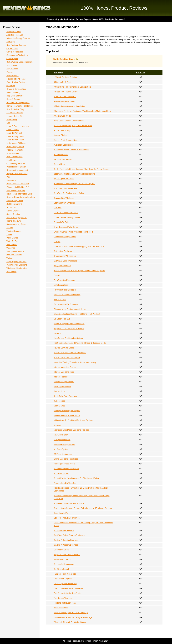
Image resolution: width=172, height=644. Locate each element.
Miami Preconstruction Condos (67, 415)
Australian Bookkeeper (63, 145)
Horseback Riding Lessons (18, 103)
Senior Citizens (13, 211)
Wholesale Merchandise (17, 268)
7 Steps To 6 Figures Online (66, 92)
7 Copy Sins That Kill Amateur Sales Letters (72, 87)
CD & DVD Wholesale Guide (66, 213)
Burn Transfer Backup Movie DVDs (69, 193)
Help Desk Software (15, 96)
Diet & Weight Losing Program (19, 62)
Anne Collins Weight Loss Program (69, 121)
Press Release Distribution (18, 184)
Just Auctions (59, 391)
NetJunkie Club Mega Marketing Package (71, 430)
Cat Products (12, 48)
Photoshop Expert (61, 473)
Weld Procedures (61, 608)
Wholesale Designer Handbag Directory (71, 613)
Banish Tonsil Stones (63, 159)
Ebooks (10, 72)
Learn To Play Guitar (15, 136)
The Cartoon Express (63, 579)
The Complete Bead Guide (65, 584)
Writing (9, 258)
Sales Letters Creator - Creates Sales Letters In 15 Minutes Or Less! (83, 508)
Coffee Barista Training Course (67, 217)
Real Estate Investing (16, 191)
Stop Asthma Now (61, 550)
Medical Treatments (15, 150)
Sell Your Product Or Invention (67, 518)
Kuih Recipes (59, 401)
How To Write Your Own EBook (67, 358)
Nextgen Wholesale (62, 440)
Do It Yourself (12, 65)
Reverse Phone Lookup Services (21, 197)
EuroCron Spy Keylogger (64, 280)
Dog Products (12, 69)
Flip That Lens (60, 300)
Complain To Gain (61, 222)
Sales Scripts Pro (61, 513)
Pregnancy (11, 180)
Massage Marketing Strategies (67, 411)
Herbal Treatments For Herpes (20, 106)
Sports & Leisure (14, 221)
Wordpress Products (15, 251)
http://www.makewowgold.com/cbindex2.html (70, 62)
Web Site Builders (14, 255)
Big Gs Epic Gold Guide (64, 59)
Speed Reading (13, 214)
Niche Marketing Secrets (64, 444)
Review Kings (27, 8)
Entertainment (13, 76)
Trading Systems (14, 231)
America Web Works (62, 116)
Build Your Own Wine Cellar (65, 188)
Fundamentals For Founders (66, 304)
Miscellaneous (13, 153)
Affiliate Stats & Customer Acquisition (69, 106)
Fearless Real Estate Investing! (67, 295)
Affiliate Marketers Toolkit (64, 101)
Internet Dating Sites (15, 116)
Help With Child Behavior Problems (69, 329)
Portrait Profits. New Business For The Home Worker (76, 478)
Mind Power (12, 160)
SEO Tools (11, 207)
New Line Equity (61, 435)
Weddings (11, 248)
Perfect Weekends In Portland (66, 469)
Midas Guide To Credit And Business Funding (73, 420)
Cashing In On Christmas (64, 203)
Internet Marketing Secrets (65, 367)
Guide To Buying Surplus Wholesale (69, 324)
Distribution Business (63, 251)
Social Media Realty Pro (64, 530)
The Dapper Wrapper (63, 598)
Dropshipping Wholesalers (65, 256)
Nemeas (57, 425)
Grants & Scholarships (16, 89)
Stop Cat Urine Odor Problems (67, 555)
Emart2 (57, 275)
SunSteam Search (61, 569)
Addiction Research (15, 35)
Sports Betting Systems (17, 218)
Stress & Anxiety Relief (16, 224)
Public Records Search (16, 167)
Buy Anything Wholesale (64, 198)
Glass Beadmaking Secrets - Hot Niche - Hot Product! (77, 314)
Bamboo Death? (61, 155)
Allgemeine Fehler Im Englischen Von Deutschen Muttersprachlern (82, 111)
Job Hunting (12, 119)
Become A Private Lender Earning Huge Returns (74, 174)
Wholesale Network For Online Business (71, 622)
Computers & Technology (17, 55)
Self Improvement (14, 204)
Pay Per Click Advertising (17, 174)
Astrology (10, 42)
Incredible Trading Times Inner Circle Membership (75, 362)
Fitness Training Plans (16, 79)
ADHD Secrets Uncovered (65, 97)
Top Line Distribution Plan (65, 603)
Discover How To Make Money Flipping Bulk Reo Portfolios (79, 246)
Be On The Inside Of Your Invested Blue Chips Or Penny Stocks (81, 169)
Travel (9, 234)
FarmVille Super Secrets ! (65, 290)
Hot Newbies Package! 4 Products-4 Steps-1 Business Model (80, 343)
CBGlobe (58, 208)
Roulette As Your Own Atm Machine (69, 503)
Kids (8, 123)
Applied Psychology (62, 130)
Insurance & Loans (15, 113)
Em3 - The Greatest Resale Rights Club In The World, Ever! (79, 271)
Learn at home (13, 130)
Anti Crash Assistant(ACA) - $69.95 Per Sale (73, 126)
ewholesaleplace (61, 285)
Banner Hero (59, 164)
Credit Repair (12, 59)
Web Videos (12, 245)
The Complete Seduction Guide (67, 593)
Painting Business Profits (64, 464)
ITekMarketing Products (64, 382)
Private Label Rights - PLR (18, 187)
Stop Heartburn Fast (62, 559)
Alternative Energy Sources (18, 38)
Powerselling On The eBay (65, 483)
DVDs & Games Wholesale (65, 261)
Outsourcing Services (16, 163)
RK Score (141, 72)
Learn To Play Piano (15, 140)
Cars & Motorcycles (15, 52)
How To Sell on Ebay (15, 109)
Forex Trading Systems (16, 82)
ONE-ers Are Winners (63, 454)
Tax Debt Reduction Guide (65, 574)
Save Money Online (15, 201)
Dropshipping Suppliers (16, 262)
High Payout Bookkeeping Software (69, 338)
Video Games (12, 238)
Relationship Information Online (20, 194)
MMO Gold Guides (14, 157)
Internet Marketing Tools (64, 372)
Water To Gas (12, 241)
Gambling (11, 86)
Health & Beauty (13, 92)
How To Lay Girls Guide (64, 348)
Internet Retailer (60, 377)
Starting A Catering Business (66, 540)
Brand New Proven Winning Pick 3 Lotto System (74, 184)
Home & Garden (13, 99)
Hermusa (58, 333)
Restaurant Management (17, 170)
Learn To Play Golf (14, 133)
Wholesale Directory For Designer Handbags (73, 617)
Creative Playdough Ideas (65, 237)
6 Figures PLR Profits (63, 82)
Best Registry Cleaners (16, 45)
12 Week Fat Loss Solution (65, 77)
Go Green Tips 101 (62, 319)
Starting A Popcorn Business (66, 545)
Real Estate (11, 272)
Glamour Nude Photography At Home (70, 309)
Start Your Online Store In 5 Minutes (69, 535)
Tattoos (10, 228)
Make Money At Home (16, 143)
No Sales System (61, 449)
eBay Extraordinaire (62, 266)
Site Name (58, 72)
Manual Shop (59, 406)
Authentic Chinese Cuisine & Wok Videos (71, 150)
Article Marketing (14, 32)
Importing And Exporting (17, 265)
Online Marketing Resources (66, 459)
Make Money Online (15, 147)
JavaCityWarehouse (62, 386)
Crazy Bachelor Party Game (66, 227)
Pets (8, 177)
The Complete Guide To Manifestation (70, 588)
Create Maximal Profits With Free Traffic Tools (73, 232)
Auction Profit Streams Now (65, 140)
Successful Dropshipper (64, 564)
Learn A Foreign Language (18, 126)
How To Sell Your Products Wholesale (70, 353)
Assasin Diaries (60, 135)
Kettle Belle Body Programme (66, 396)
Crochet (57, 242)
